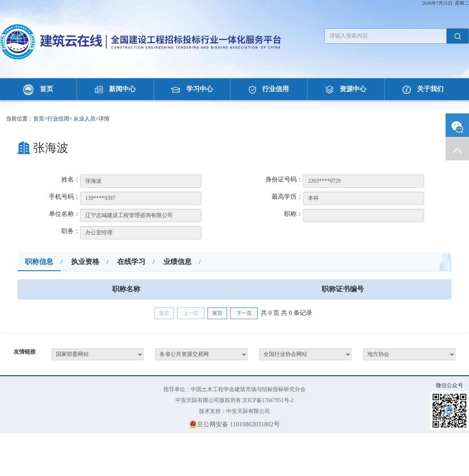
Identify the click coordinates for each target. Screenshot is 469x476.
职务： (71, 231)
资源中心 (346, 89)
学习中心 (192, 89)
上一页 (191, 313)
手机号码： (64, 197)
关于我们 (423, 89)
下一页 (244, 313)
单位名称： (64, 214)
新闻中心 (115, 89)
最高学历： (287, 197)
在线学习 (131, 262)
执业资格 (85, 262)
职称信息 (39, 262)
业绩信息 (177, 262)
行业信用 (269, 89)
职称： (294, 214)
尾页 (217, 313)
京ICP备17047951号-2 (268, 400)
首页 (38, 89)
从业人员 (84, 119)
